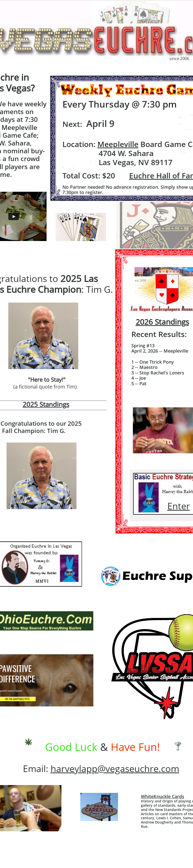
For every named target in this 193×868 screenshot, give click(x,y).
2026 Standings (162, 322)
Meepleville (118, 144)
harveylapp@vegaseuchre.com (115, 769)
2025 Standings (46, 404)
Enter (179, 506)
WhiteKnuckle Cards (163, 796)
